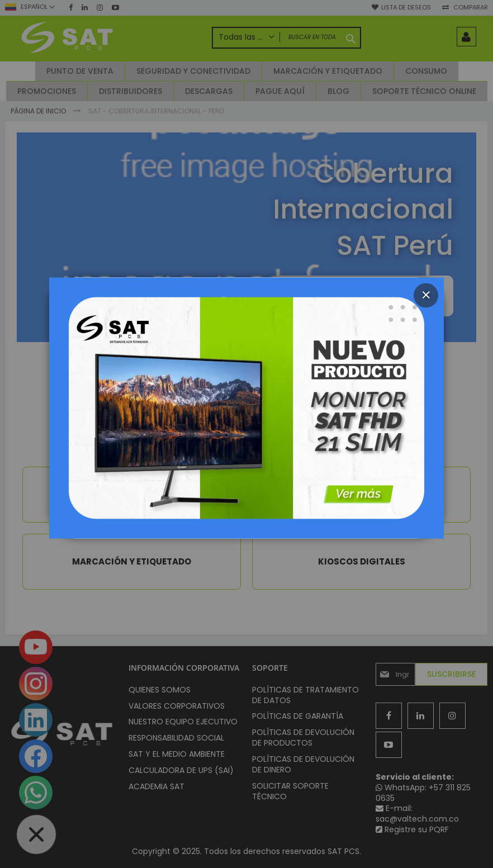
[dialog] (246, 434)
